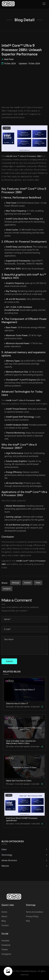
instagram (7, 589)
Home (4, 912)
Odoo (24, 849)
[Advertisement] (24, 85)
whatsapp (16, 583)
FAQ (28, 921)
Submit (9, 661)
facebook (27, 583)
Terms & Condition (35, 912)
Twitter (5, 949)
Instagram (6, 954)
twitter (38, 583)
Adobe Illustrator (24, 860)
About (4, 916)
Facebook (6, 945)
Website (24, 866)
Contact (5, 925)
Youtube (5, 941)
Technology (24, 855)
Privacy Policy (32, 916)
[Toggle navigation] (44, 4)
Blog (4, 921)
